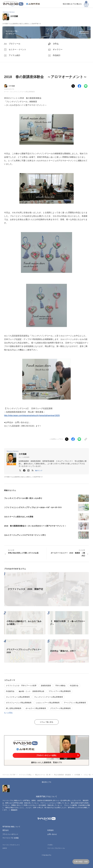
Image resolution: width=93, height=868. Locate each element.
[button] (39, 471)
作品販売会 (10, 691)
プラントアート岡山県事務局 (60, 691)
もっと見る (8, 713)
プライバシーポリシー (10, 834)
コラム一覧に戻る (46, 722)
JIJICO (5, 848)
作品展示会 (74, 686)
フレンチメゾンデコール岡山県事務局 (22, 92)
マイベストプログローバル (56, 848)
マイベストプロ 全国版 (11, 838)
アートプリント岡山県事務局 (75, 703)
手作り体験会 (60, 686)
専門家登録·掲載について (11, 827)
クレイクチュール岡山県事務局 (18, 697)
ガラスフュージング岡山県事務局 (19, 703)
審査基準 (14, 810)
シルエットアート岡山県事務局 (48, 703)
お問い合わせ (52, 834)
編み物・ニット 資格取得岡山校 (31, 691)
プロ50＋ (50, 845)
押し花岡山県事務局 (14, 708)
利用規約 (50, 830)
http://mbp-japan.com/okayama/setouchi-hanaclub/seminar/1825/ (32, 415)
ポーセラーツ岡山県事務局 (36, 708)
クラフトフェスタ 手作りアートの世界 (21, 686)
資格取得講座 (46, 686)
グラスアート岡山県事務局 (60, 708)
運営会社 (6, 830)
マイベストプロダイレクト (11, 845)
